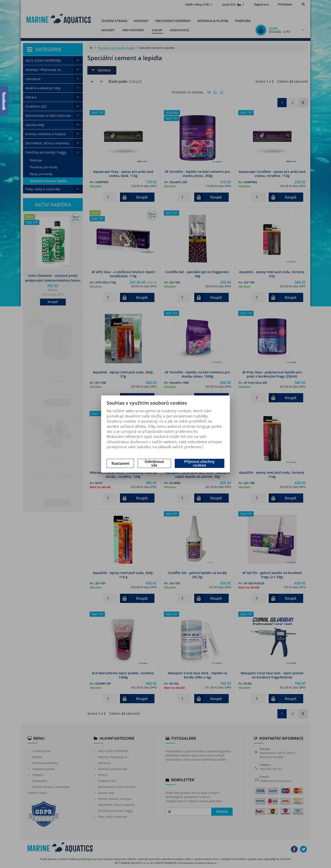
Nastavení (120, 463)
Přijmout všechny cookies (199, 463)
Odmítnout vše (154, 463)
